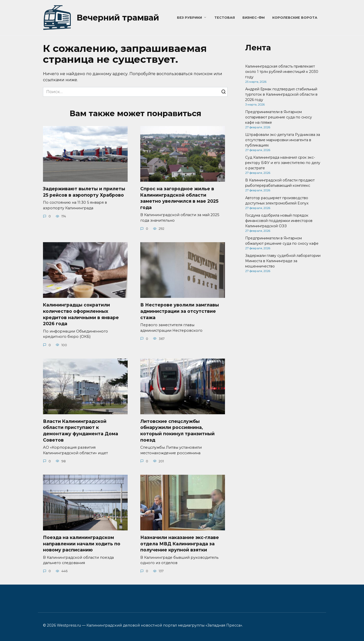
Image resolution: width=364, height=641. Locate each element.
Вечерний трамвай (118, 18)
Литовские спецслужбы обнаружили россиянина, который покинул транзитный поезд (177, 431)
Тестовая (225, 18)
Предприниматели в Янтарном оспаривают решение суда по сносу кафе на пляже (279, 117)
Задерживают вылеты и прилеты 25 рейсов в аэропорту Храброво (84, 192)
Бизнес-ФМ (254, 18)
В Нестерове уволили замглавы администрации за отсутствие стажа (180, 311)
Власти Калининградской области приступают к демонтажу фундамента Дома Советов (81, 431)
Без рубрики (189, 18)
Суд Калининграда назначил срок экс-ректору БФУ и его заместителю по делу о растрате (283, 163)
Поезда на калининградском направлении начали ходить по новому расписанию (82, 544)
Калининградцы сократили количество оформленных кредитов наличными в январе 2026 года (81, 314)
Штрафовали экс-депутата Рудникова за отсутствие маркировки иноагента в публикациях (283, 140)
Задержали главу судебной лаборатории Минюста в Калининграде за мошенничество (283, 261)
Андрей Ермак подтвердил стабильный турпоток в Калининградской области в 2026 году (281, 94)
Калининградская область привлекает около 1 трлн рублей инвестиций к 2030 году (282, 72)
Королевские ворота (295, 18)
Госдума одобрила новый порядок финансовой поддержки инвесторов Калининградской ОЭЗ (279, 221)
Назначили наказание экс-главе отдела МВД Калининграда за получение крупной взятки (180, 544)
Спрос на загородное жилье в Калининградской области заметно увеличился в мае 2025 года (179, 198)
